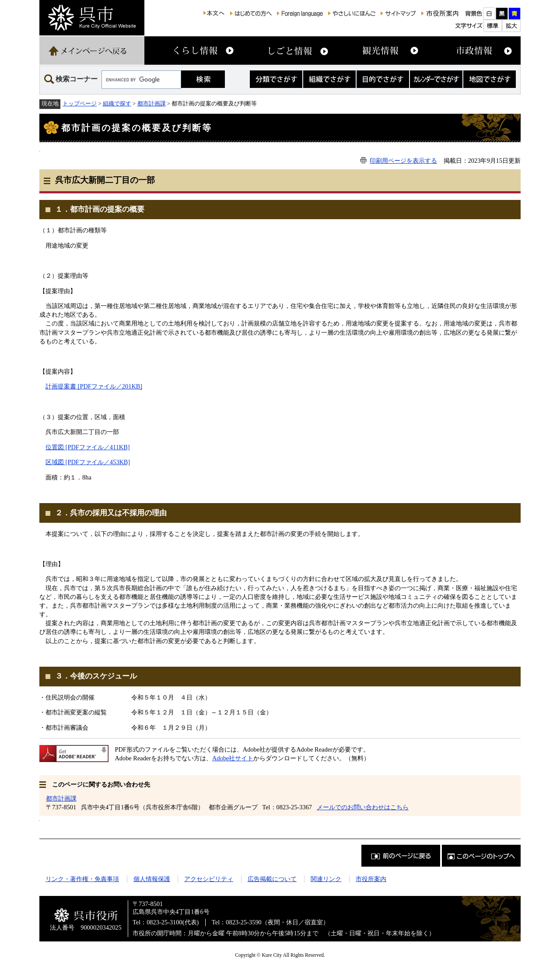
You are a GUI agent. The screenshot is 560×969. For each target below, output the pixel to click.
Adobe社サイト (233, 758)
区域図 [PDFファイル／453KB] (88, 462)
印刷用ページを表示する (403, 161)
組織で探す (117, 103)
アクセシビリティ (209, 879)
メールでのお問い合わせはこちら (363, 807)
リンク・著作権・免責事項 (82, 879)
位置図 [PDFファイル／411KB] (88, 447)
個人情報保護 (152, 879)
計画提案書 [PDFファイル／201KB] (94, 386)
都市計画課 (152, 103)
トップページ (80, 103)
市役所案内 (371, 879)
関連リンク (326, 879)
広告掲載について (272, 879)
